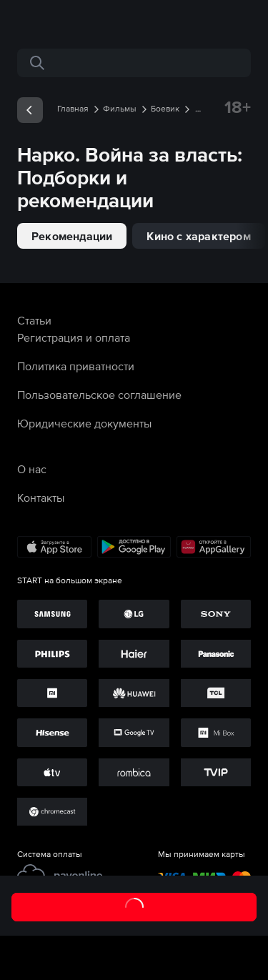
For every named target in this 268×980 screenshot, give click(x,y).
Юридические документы (84, 423)
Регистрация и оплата (74, 337)
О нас (32, 469)
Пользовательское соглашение (99, 395)
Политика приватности (76, 366)
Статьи (34, 320)
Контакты (41, 498)
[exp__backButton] (30, 110)
